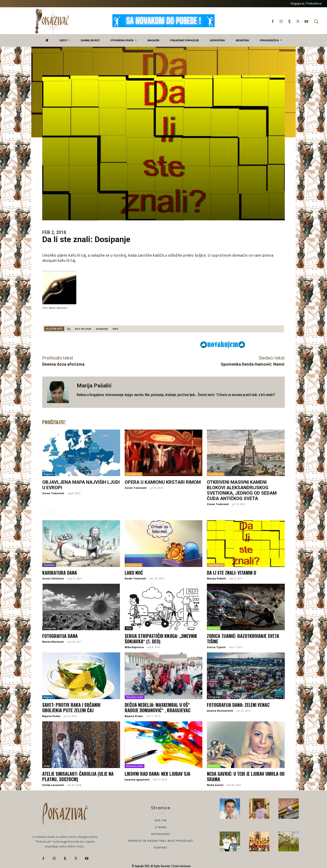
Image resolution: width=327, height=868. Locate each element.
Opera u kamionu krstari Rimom (163, 482)
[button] (316, 21)
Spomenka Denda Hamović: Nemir (253, 364)
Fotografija (50, 628)
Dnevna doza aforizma (63, 364)
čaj (69, 329)
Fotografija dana (60, 636)
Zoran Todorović (53, 493)
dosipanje (102, 329)
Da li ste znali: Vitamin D (232, 573)
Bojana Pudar (51, 716)
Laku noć (134, 573)
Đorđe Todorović (135, 578)
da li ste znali (83, 329)
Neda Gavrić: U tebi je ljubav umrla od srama (246, 776)
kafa (115, 329)
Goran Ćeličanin (53, 578)
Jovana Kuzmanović (220, 711)
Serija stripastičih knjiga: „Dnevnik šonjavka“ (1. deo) (161, 639)
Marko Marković (53, 642)
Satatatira (49, 565)
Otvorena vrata (135, 697)
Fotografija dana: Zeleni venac (238, 705)
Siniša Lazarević (53, 785)
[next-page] (52, 513)
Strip (129, 628)
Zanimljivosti (134, 474)
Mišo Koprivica (134, 647)
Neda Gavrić (215, 785)
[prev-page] (45, 513)
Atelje (47, 766)
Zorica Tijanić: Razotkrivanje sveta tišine (243, 639)
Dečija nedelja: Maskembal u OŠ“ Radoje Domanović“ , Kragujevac (158, 708)
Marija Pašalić (94, 386)
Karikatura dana (60, 573)
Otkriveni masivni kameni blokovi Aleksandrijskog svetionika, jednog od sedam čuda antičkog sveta (242, 490)
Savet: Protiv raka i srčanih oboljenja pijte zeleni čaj (71, 708)
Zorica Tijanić (216, 647)
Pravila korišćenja (181, 866)
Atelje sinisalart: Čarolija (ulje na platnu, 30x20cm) (78, 776)
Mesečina (214, 628)
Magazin (49, 474)
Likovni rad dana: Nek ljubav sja (157, 774)
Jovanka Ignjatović (137, 779)
